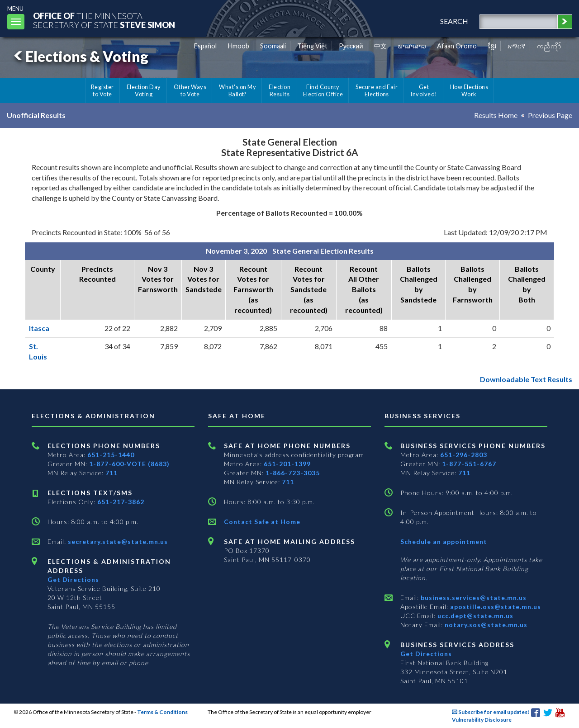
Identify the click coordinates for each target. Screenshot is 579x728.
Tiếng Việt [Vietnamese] (312, 46)
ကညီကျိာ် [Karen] (549, 46)
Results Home (496, 115)
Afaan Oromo (457, 46)
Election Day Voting (144, 90)
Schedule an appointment (444, 541)
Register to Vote (102, 90)
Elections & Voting (80, 56)
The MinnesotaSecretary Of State (104, 20)
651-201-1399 (287, 464)
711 (112, 473)
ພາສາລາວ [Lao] (412, 46)
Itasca (39, 328)
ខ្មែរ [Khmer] (492, 46)
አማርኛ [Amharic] (517, 46)
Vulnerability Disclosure (482, 720)
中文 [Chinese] (380, 46)
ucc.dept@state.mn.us (475, 616)
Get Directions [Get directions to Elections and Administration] (73, 579)
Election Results (280, 90)
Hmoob (239, 46)
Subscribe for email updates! (491, 712)
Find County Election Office (323, 90)
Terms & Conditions (162, 712)
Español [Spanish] (205, 46)
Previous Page (550, 115)
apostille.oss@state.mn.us (495, 607)
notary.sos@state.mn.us (485, 625)
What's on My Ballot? (237, 90)
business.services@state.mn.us (473, 598)
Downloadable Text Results (526, 379)
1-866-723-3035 (293, 473)
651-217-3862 (121, 502)
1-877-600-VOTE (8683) (129, 464)
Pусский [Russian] (351, 46)
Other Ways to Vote (190, 90)
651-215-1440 (111, 455)
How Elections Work (469, 90)
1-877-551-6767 (469, 464)
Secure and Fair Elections (377, 90)
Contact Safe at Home (262, 522)
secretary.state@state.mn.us (117, 541)
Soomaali (273, 46)
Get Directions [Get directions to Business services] (426, 654)
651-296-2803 (464, 455)
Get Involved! (424, 90)
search (454, 21)
